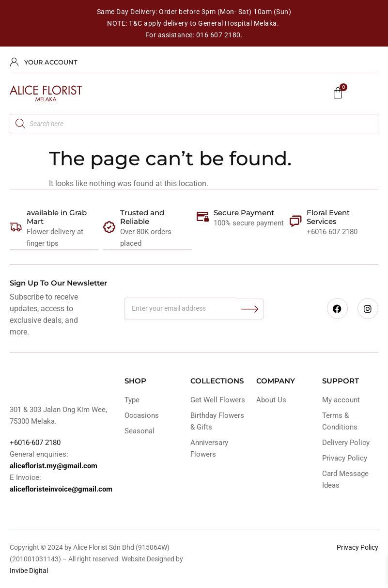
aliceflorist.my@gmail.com (54, 465)
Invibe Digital (29, 570)
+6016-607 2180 (35, 442)
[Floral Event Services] (296, 221)
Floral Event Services (328, 217)
